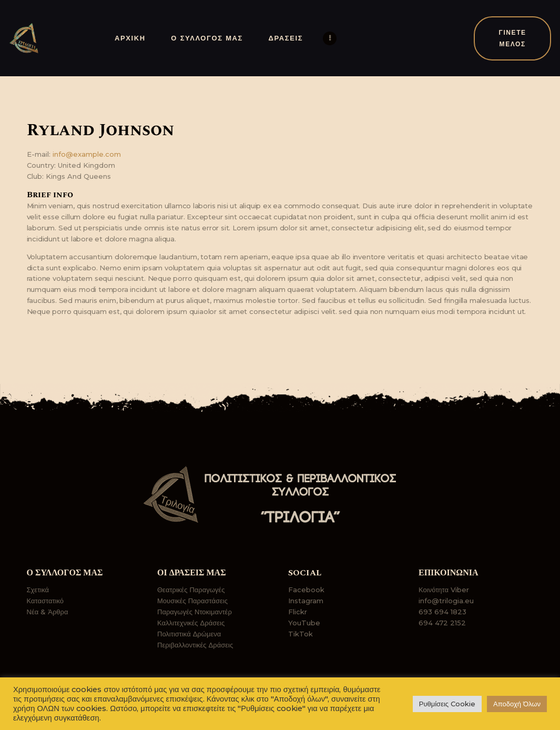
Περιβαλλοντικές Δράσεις (195, 645)
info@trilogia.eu (446, 601)
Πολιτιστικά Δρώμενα (189, 634)
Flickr (298, 612)
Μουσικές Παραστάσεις (192, 601)
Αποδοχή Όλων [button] (517, 704)
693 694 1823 (442, 612)
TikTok (301, 634)
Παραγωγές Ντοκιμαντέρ (195, 612)
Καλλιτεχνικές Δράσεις (191, 623)
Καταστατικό (45, 601)
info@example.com (87, 154)
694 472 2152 (442, 623)
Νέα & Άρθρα (48, 612)
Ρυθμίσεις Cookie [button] (447, 704)
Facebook (306, 590)
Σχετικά (38, 590)
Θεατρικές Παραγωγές (191, 590)
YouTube (304, 623)
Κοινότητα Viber (444, 590)
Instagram (306, 601)
